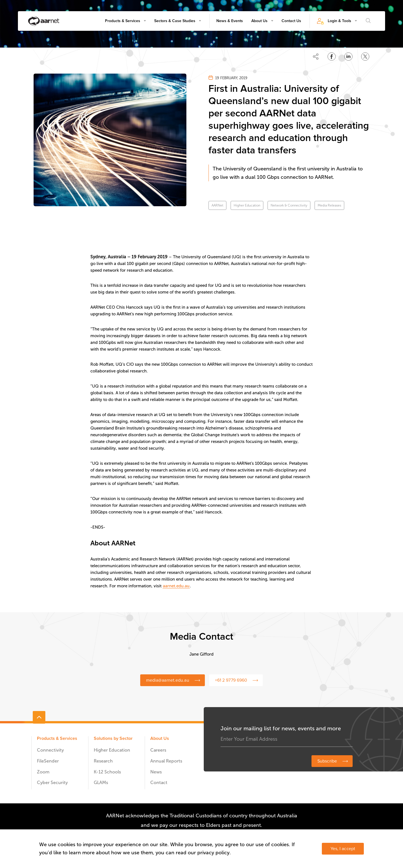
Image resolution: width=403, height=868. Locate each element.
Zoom (43, 772)
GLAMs (101, 783)
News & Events (230, 21)
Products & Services (123, 21)
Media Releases (329, 205)
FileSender (48, 761)
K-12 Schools (107, 772)
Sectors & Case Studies (175, 21)
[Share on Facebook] (332, 57)
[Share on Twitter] (365, 57)
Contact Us (291, 21)
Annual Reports (166, 761)
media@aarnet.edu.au (168, 680)
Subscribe (327, 761)
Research (103, 761)
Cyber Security (52, 783)
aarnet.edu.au (176, 586)
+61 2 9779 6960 (231, 680)
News (156, 772)
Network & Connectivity (289, 205)
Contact (159, 783)
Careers (158, 750)
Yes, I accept (343, 849)
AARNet (217, 205)
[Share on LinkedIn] (348, 57)
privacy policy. (214, 853)
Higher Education (247, 205)
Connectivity (50, 750)
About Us (259, 21)
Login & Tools (339, 21)
